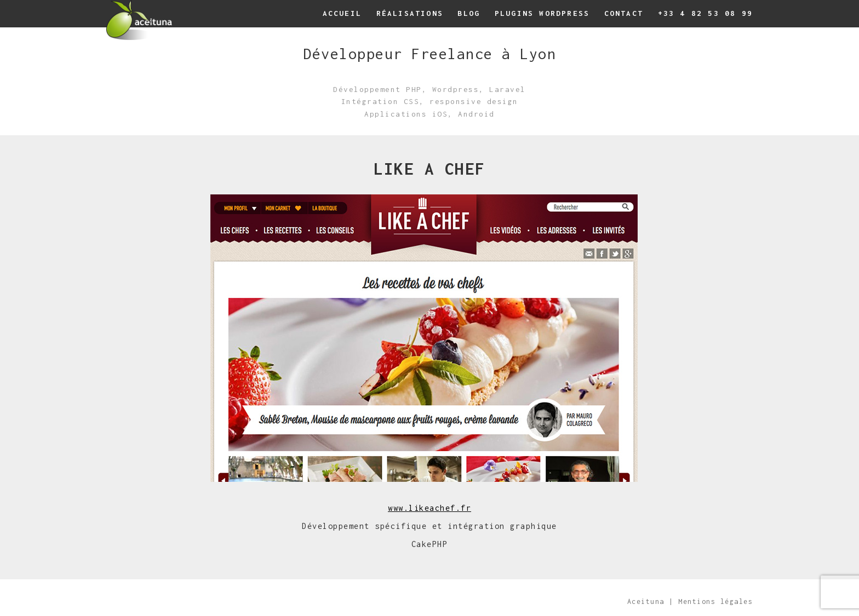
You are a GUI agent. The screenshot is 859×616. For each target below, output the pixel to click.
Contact (624, 13)
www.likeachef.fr (429, 508)
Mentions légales (715, 601)
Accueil (342, 13)
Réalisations (410, 13)
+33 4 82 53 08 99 (705, 13)
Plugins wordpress (542, 13)
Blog (469, 13)
